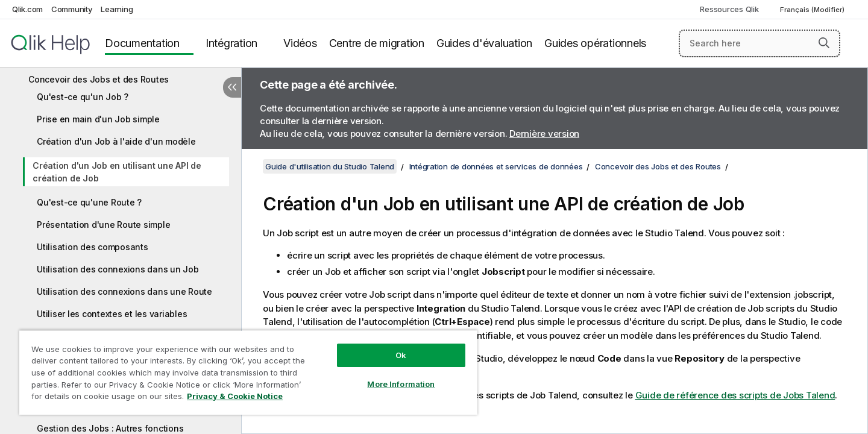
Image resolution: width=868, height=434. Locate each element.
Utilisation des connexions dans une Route (124, 291)
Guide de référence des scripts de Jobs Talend (735, 395)
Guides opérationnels (595, 43)
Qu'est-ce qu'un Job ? (83, 97)
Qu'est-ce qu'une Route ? (89, 202)
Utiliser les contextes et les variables (112, 314)
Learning (117, 9)
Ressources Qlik (729, 9)
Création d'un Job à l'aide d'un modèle (116, 141)
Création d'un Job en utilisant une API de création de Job (117, 172)
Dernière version (544, 134)
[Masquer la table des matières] (232, 87)
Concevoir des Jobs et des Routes (99, 79)
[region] (248, 372)
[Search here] (760, 43)
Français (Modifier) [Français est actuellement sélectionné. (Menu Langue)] (813, 10)
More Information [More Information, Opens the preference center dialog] (401, 384)
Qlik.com (27, 9)
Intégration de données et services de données (496, 166)
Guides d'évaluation (484, 43)
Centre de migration (377, 43)
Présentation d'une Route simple (103, 225)
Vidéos (300, 43)
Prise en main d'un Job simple (98, 119)
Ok (401, 355)
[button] (824, 43)
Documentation (142, 43)
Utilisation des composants (93, 247)
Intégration (231, 43)
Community (72, 9)
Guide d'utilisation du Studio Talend (330, 166)
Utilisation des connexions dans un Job (118, 269)
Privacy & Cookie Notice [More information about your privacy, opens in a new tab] (235, 396)
